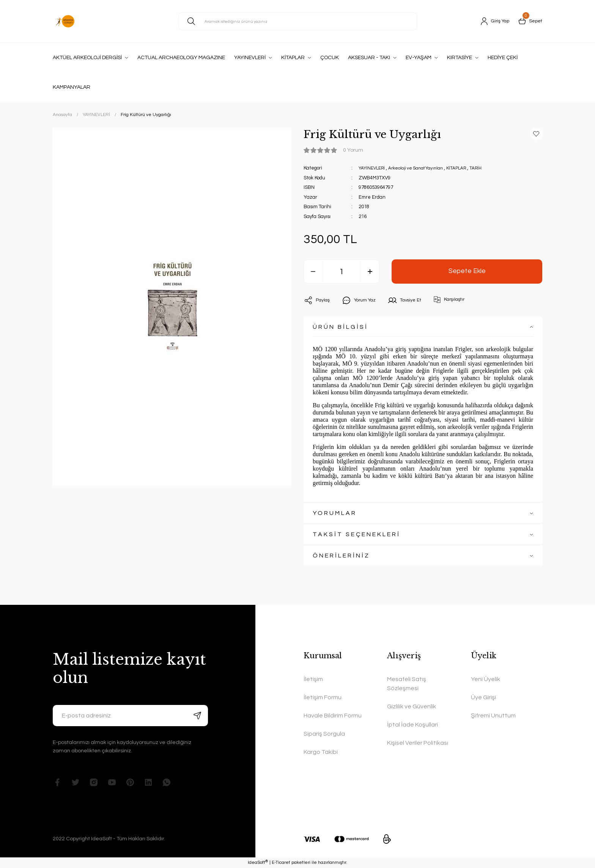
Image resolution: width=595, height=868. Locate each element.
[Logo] (65, 21)
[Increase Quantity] (370, 272)
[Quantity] (342, 272)
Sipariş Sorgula (324, 734)
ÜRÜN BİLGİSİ (340, 327)
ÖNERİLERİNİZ (341, 556)
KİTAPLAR (468, 168)
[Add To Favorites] (536, 134)
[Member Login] (492, 21)
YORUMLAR (335, 513)
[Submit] (197, 716)
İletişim (313, 679)
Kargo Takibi (321, 752)
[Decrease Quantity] (313, 272)
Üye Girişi (483, 697)
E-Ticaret (281, 863)
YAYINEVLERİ (374, 168)
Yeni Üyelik (486, 679)
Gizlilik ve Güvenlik (412, 706)
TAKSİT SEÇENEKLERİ (357, 534)
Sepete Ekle (467, 271)
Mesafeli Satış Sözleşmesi (407, 684)
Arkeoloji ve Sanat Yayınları (423, 168)
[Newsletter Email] (130, 716)
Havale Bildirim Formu (333, 716)
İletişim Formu (323, 697)
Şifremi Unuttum (493, 716)
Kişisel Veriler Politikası (418, 743)
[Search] (298, 21)
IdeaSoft (258, 863)
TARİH (490, 168)
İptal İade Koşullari (412, 725)
